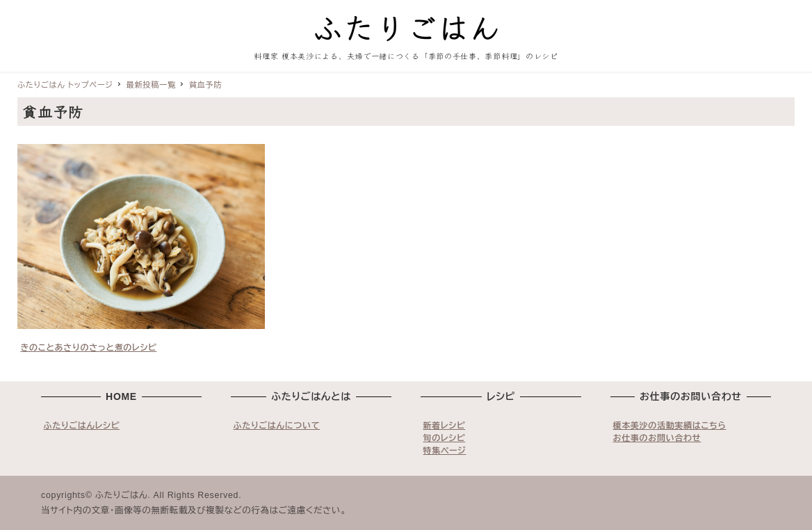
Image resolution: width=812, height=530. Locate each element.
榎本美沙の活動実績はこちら (670, 426)
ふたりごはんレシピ (82, 426)
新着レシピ (445, 426)
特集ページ (445, 451)
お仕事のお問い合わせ (657, 438)
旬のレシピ (445, 438)
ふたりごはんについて (277, 426)
